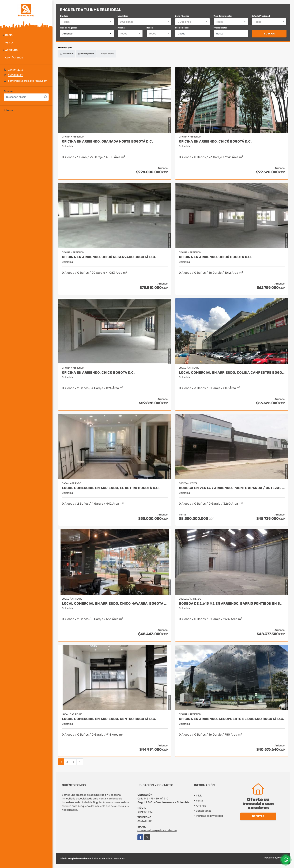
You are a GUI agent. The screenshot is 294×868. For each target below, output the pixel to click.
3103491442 (15, 75)
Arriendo (11, 50)
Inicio (9, 35)
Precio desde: (182, 28)
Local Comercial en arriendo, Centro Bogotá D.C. (109, 719)
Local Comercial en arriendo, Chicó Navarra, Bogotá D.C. (115, 604)
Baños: (150, 28)
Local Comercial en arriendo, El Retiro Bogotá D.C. (111, 488)
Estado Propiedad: (261, 16)
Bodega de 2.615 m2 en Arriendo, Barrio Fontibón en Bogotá (232, 604)
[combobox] (87, 22)
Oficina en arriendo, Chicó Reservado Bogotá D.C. (109, 257)
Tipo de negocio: (68, 28)
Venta (9, 43)
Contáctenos (14, 58)
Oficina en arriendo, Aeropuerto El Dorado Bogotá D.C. (231, 719)
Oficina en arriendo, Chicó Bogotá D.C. (215, 142)
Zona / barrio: (182, 16)
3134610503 (15, 70)
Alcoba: (121, 28)
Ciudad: (64, 16)
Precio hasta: (220, 28)
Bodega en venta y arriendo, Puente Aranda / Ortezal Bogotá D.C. (232, 488)
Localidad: (123, 16)
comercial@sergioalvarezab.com (28, 81)
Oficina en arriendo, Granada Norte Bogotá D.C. (107, 142)
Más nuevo (67, 54)
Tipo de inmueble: (223, 16)
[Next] (80, 762)
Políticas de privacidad (209, 816)
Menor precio (86, 54)
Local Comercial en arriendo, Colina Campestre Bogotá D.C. (232, 373)
